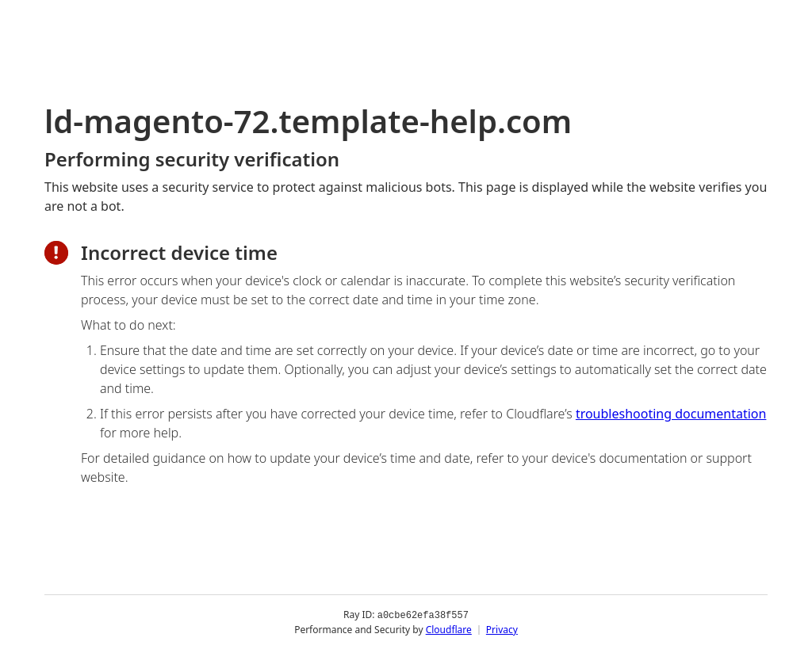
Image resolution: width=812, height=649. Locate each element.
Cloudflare (449, 629)
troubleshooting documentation (671, 414)
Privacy (502, 629)
